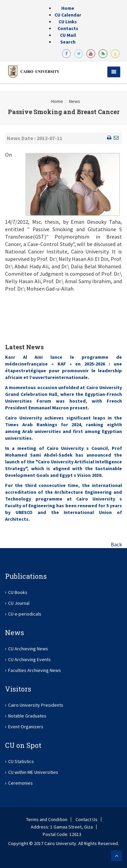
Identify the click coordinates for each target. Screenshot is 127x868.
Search (68, 42)
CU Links (68, 22)
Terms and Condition (47, 819)
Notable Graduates (27, 716)
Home (68, 8)
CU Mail (68, 35)
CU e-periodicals (25, 614)
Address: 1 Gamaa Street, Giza (62, 827)
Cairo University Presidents (36, 705)
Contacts (68, 28)
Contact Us (87, 819)
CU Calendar (68, 15)
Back (116, 544)
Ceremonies (20, 783)
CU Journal (19, 603)
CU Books (18, 592)
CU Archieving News (28, 649)
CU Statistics (21, 761)
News (75, 101)
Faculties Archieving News (35, 670)
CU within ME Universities (33, 772)
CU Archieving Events (29, 659)
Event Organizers (26, 727)
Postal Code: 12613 (62, 834)
